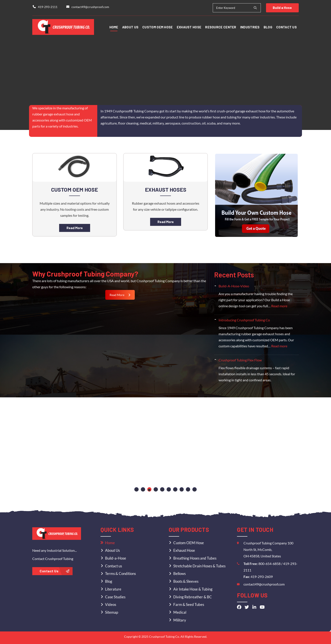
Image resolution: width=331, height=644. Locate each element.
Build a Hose (282, 7)
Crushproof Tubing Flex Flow (240, 360)
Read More (75, 228)
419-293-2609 (262, 577)
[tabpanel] (55, 443)
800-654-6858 (270, 564)
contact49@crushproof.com (264, 584)
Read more (279, 306)
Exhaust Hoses (165, 189)
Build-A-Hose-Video (234, 286)
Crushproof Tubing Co (164, 637)
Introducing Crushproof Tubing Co (244, 320)
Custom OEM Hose (75, 189)
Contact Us (55, 571)
